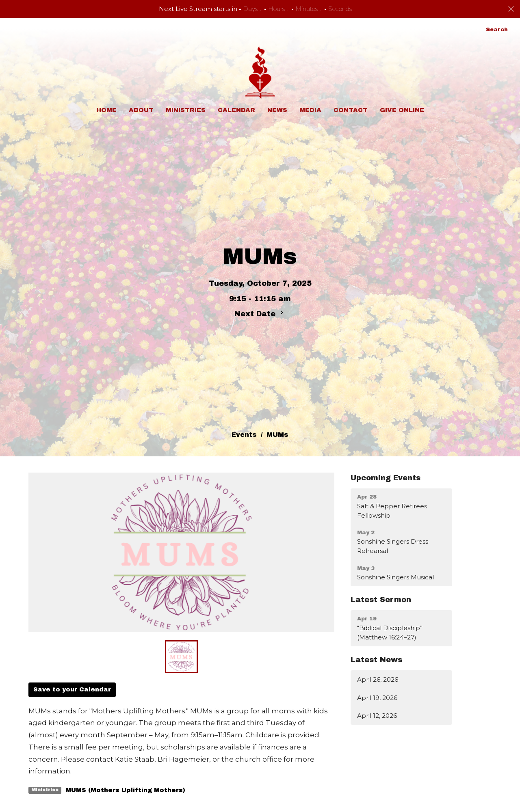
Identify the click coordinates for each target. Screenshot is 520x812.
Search (497, 30)
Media (310, 110)
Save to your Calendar (72, 689)
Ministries (186, 110)
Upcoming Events (386, 478)
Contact (351, 110)
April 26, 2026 (378, 679)
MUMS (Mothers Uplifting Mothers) (125, 790)
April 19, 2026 (377, 698)
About (141, 110)
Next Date (260, 313)
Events (244, 435)
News (277, 110)
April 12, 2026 (377, 716)
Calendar (236, 110)
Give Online (402, 110)
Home (106, 110)
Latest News (376, 660)
